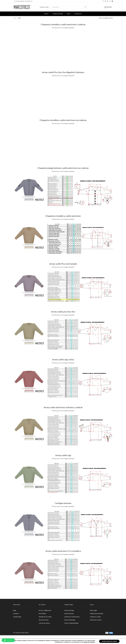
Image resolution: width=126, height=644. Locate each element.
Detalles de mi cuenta (45, 617)
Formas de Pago (69, 610)
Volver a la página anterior (106, 18)
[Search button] (85, 7)
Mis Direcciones (44, 620)
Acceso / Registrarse (45, 610)
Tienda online (58, 14)
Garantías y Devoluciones (72, 617)
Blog (69, 14)
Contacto (78, 14)
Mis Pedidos (42, 613)
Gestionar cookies (95, 617)
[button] (8, 640)
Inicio (46, 14)
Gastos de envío (69, 613)
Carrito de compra (44, 623)
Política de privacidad (96, 613)
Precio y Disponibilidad (71, 623)
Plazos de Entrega (70, 620)
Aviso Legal (93, 610)
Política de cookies (96, 620)
